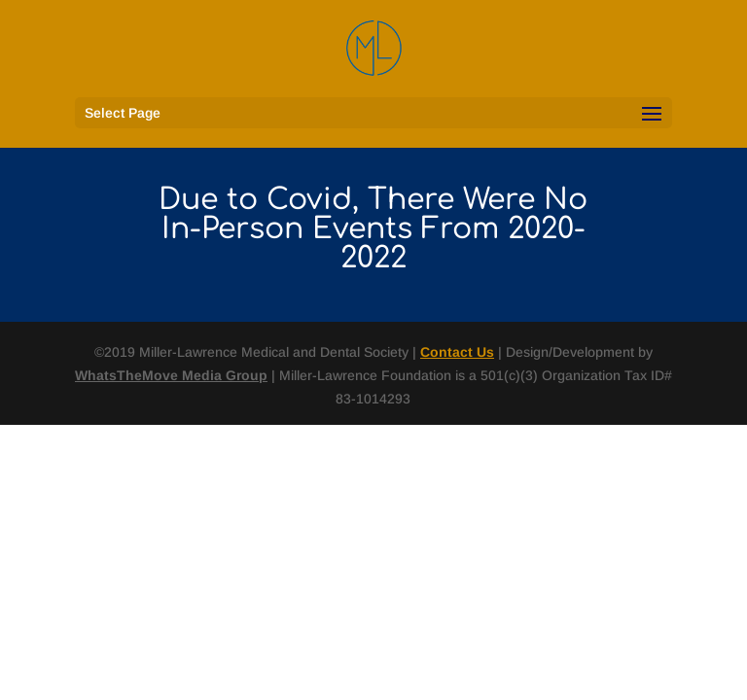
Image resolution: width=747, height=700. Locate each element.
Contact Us (457, 352)
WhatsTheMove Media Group (171, 375)
